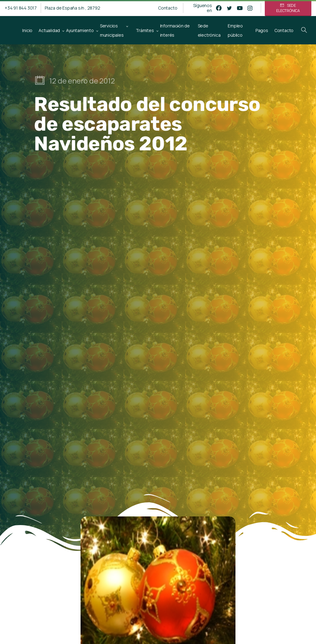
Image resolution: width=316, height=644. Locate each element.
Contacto (168, 8)
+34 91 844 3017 (21, 8)
